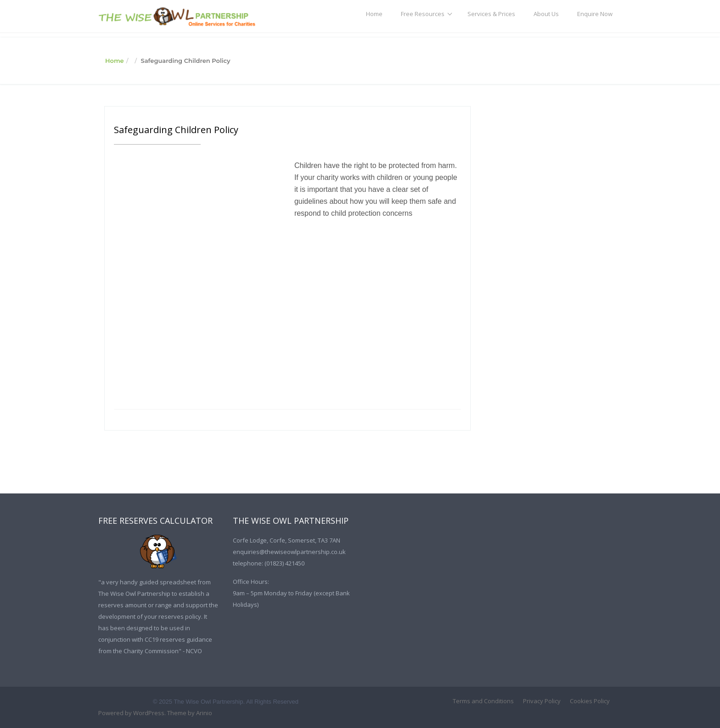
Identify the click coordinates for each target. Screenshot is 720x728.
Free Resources (423, 14)
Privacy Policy (542, 701)
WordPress (149, 713)
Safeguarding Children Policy (176, 130)
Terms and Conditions (483, 701)
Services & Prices (491, 14)
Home (374, 14)
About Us (546, 14)
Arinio (204, 713)
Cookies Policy (590, 701)
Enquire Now (595, 14)
